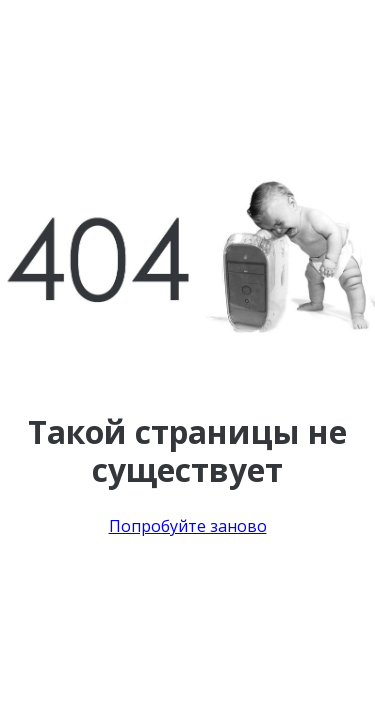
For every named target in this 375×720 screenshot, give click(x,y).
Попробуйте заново (188, 526)
